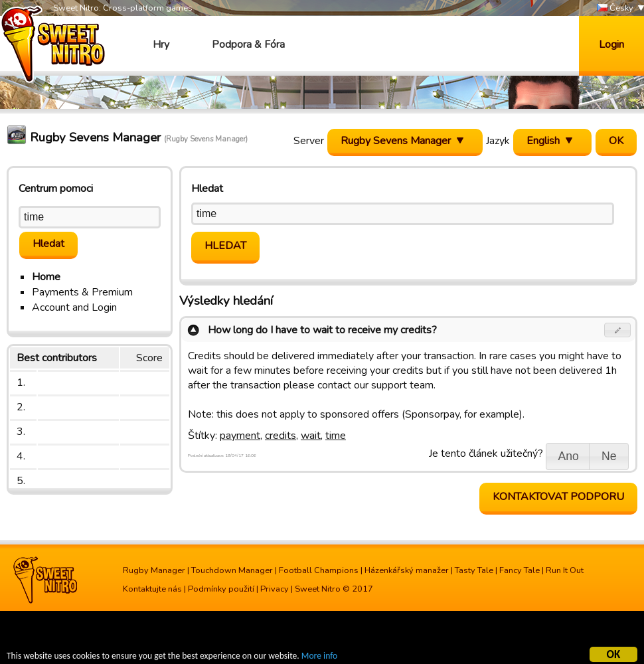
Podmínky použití (221, 589)
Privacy (275, 589)
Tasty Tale (474, 570)
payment (240, 436)
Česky (615, 8)
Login (611, 44)
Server (309, 141)
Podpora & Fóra (248, 44)
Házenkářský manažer (407, 570)
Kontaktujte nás (152, 589)
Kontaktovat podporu (558, 497)
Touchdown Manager (232, 570)
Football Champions (319, 570)
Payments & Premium (82, 292)
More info (319, 658)
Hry (161, 44)
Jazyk (498, 141)
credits (281, 436)
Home (46, 277)
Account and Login (74, 307)
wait (311, 436)
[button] (618, 330)
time (336, 436)
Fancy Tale (520, 570)
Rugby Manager (154, 570)
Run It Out (565, 570)
